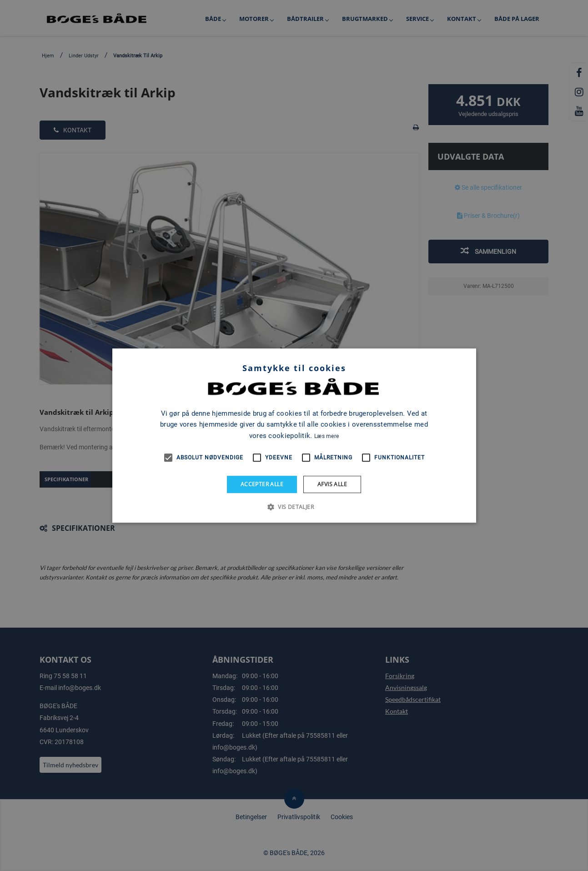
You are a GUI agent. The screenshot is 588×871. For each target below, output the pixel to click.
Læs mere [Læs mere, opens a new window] (327, 436)
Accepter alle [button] (262, 484)
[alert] (294, 435)
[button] (294, 507)
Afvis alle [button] (332, 484)
